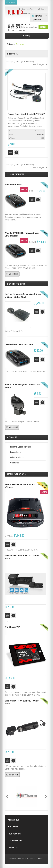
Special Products (16, 174)
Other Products (17, 457)
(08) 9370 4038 (22, 25)
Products (16, 474)
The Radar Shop (14, 859)
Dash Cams (15, 452)
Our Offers (13, 827)
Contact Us (13, 848)
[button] (43, 27)
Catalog (10, 44)
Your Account (14, 834)
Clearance (15, 463)
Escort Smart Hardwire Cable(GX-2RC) (26, 114)
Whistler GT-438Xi (13, 185)
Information (13, 820)
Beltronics (20, 44)
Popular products (16, 284)
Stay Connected (15, 840)
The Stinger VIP (12, 627)
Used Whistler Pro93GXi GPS (19, 344)
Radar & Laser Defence (21, 447)
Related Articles (36, 859)
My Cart (39, 16)
